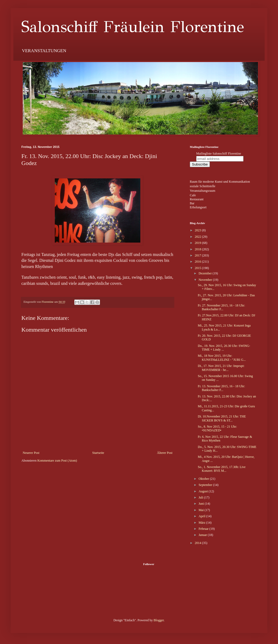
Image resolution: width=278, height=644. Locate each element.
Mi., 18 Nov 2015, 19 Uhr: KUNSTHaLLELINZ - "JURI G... (222, 358)
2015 (198, 268)
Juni (202, 504)
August (204, 491)
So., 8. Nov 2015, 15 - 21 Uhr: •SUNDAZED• (217, 428)
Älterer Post (165, 453)
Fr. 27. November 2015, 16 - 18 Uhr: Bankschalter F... (221, 307)
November (206, 280)
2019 (198, 243)
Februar (204, 529)
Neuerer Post (31, 453)
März (202, 523)
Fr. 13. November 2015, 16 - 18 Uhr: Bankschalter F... (221, 388)
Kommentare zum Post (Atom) (57, 461)
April (202, 516)
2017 (198, 255)
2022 (198, 237)
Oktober (204, 479)
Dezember (206, 273)
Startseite (98, 453)
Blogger (159, 620)
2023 (198, 230)
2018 (198, 249)
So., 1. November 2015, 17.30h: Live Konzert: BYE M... (222, 469)
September (206, 485)
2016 (198, 262)
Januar (203, 535)
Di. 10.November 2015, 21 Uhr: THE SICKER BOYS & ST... (222, 418)
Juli (201, 497)
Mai (202, 510)
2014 (198, 543)
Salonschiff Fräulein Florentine (133, 27)
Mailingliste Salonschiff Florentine (219, 154)
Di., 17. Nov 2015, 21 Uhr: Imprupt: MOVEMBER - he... (221, 368)
